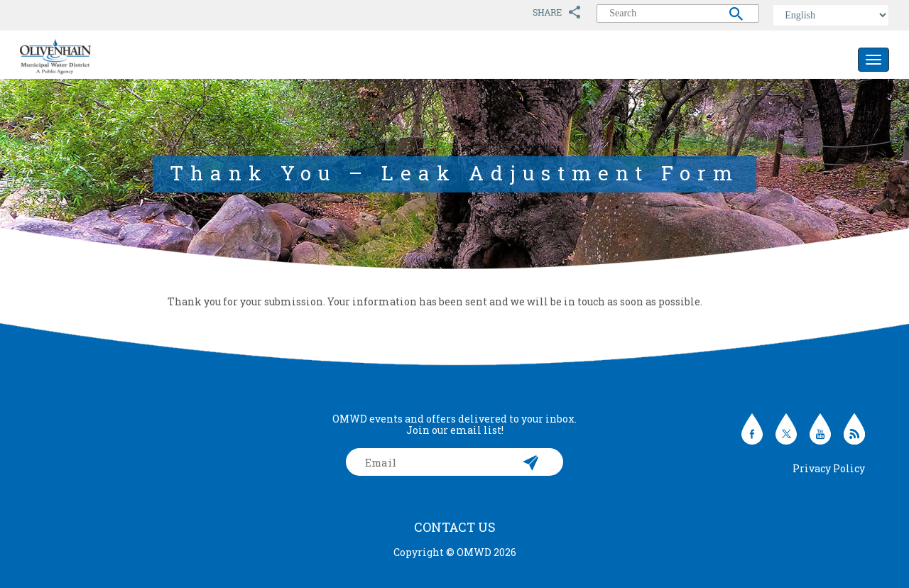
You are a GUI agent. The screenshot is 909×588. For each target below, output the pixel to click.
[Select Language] (831, 15)
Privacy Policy (829, 468)
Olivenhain (87, 57)
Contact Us (455, 527)
